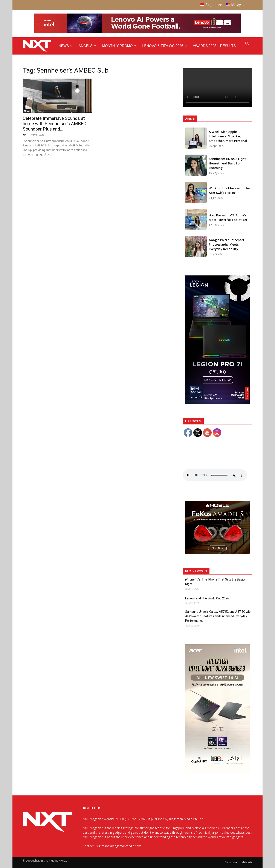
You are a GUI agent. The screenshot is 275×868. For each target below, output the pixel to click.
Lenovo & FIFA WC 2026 (164, 46)
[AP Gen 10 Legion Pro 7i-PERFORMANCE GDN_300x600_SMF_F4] (217, 403)
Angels (87, 46)
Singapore (231, 862)
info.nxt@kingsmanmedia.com (120, 846)
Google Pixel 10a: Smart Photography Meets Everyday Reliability (227, 244)
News (66, 46)
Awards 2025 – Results (214, 46)
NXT (25, 135)
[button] (247, 44)
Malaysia (247, 862)
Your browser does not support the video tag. (217, 88)
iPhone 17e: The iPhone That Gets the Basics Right (215, 582)
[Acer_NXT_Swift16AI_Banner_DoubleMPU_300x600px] (217, 772)
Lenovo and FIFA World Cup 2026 (207, 598)
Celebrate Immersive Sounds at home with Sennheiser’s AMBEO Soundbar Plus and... (55, 124)
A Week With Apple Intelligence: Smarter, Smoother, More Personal (228, 136)
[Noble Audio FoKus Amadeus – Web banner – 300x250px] (217, 553)
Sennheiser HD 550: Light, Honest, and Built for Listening (228, 163)
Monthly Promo (119, 46)
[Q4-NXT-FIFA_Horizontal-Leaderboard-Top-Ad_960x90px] (137, 32)
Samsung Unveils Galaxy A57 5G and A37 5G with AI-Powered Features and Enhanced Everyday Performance (218, 616)
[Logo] (39, 46)
